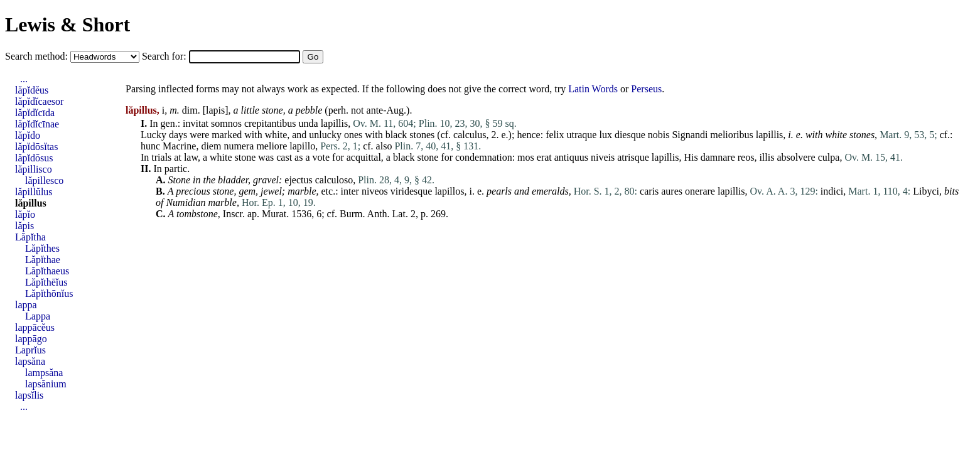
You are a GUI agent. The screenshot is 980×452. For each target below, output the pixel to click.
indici (832, 191)
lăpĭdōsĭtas (36, 147)
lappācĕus (35, 327)
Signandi (690, 135)
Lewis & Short (67, 24)
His (691, 157)
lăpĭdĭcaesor (39, 101)
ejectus (298, 180)
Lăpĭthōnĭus (49, 293)
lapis (215, 110)
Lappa (38, 316)
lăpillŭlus (34, 192)
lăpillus (31, 203)
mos (526, 157)
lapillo (302, 146)
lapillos (449, 191)
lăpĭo (25, 214)
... (24, 79)
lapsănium (46, 384)
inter (350, 191)
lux (605, 135)
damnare (718, 157)
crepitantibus (270, 123)
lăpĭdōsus (34, 158)
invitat (196, 123)
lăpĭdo (28, 135)
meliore (272, 146)
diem (211, 146)
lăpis (24, 226)
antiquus (571, 157)
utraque (581, 135)
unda (309, 123)
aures (672, 191)
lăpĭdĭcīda (35, 113)
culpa (829, 157)
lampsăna (44, 373)
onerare (700, 191)
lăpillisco (34, 169)
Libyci (926, 191)
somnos (226, 123)
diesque (630, 135)
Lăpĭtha (30, 237)
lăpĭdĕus (32, 90)
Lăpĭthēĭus (46, 282)
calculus (470, 135)
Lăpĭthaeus (47, 271)
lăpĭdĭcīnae (37, 124)
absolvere (796, 157)
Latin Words (593, 89)
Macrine (179, 146)
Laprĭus (30, 350)
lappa (26, 305)
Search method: (38, 56)
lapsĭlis (29, 395)
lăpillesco (44, 180)
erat (544, 157)
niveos (375, 191)
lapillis (335, 123)
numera (239, 146)
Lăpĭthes (42, 248)
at (178, 157)
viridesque (412, 191)
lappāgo (31, 339)
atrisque (633, 157)
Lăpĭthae (43, 260)
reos (746, 157)
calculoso (334, 180)
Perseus (646, 89)
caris (649, 191)
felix (555, 135)
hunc (150, 146)
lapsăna (30, 361)
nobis (659, 135)
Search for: (165, 56)
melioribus (731, 135)
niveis (603, 157)
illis (767, 157)
